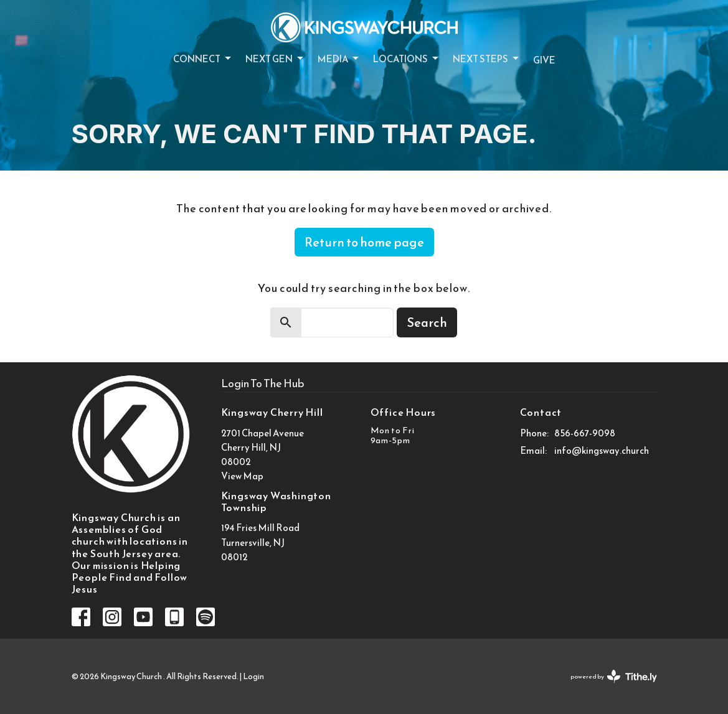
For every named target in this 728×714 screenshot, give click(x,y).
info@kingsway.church (602, 450)
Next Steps (487, 59)
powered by (614, 676)
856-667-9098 (585, 433)
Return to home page (364, 242)
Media (339, 59)
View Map (242, 476)
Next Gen (275, 59)
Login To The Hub (263, 383)
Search (427, 322)
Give (544, 60)
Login (253, 676)
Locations (407, 59)
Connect (203, 59)
